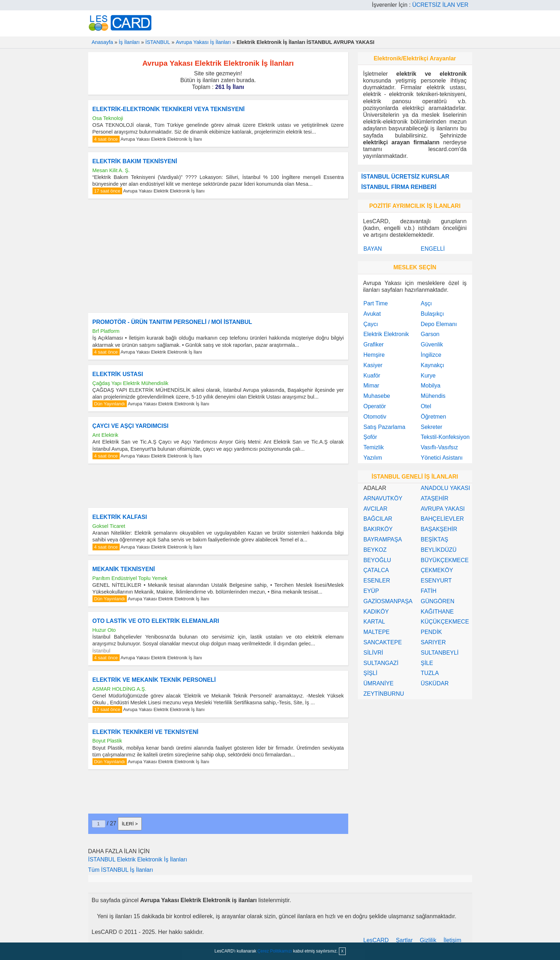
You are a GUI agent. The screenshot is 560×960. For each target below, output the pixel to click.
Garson (430, 334)
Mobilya (431, 386)
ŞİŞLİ (371, 673)
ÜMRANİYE (379, 683)
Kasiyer (373, 365)
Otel (426, 406)
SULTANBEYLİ (440, 653)
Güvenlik (432, 344)
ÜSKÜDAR (435, 683)
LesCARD (376, 940)
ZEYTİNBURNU (384, 694)
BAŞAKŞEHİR (439, 529)
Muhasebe (377, 396)
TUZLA (430, 673)
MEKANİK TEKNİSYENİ (124, 569)
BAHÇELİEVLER (442, 519)
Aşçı (426, 303)
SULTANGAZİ (381, 663)
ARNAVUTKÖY (383, 498)
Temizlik (374, 447)
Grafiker (374, 344)
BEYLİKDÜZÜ (439, 550)
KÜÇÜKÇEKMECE (445, 622)
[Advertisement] (218, 256)
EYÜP (371, 591)
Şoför (370, 437)
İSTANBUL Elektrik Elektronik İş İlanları (138, 859)
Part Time (376, 303)
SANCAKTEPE (383, 642)
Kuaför (372, 376)
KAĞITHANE (437, 612)
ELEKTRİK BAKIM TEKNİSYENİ (135, 161)
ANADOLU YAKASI (445, 488)
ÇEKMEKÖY (437, 570)
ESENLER (377, 581)
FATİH (429, 591)
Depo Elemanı (439, 324)
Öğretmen (433, 417)
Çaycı (371, 324)
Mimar (371, 386)
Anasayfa (102, 42)
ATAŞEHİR (435, 498)
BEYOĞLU (377, 560)
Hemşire (374, 355)
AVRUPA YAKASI (443, 509)
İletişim (452, 940)
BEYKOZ (375, 550)
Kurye (428, 376)
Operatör (375, 406)
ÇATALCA (376, 570)
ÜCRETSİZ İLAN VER (440, 5)
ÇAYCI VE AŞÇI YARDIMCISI (131, 426)
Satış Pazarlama (384, 427)
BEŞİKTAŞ (434, 539)
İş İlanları (129, 42)
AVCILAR (376, 509)
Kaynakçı (432, 365)
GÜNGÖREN (437, 601)
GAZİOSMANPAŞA (388, 601)
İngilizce (431, 355)
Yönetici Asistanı (442, 458)
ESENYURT (436, 581)
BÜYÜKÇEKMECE (445, 560)
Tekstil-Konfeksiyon (445, 437)
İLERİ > (130, 824)
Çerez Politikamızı (275, 951)
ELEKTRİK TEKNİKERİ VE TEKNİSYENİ (146, 732)
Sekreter (431, 427)
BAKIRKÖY (378, 529)
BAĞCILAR (378, 519)
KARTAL (374, 622)
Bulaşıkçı (432, 314)
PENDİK (431, 632)
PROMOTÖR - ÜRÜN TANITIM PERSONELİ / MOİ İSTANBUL (172, 322)
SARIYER (433, 642)
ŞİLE (427, 663)
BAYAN (373, 249)
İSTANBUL (158, 42)
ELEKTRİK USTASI (118, 374)
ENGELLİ (433, 249)
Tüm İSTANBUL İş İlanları (121, 870)
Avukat (372, 314)
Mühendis (433, 396)
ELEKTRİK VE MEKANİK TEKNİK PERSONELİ (154, 680)
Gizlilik (428, 940)
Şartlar (404, 940)
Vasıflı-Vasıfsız (439, 447)
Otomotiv (375, 417)
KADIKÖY (376, 612)
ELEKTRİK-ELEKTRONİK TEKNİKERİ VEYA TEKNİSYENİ (169, 109)
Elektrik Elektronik (386, 334)
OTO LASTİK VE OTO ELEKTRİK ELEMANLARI (156, 621)
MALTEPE (377, 632)
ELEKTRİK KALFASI (120, 517)
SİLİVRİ (373, 653)
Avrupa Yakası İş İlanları (203, 42)
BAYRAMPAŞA (383, 539)
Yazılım (373, 458)
